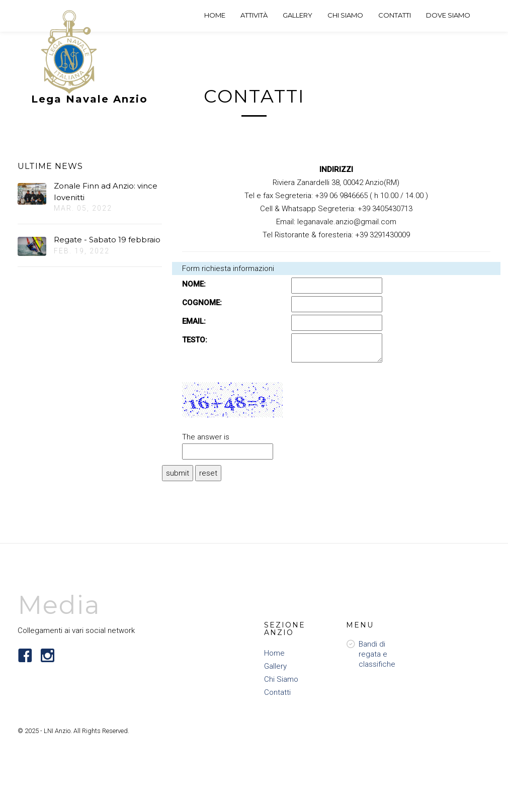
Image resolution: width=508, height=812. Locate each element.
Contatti (277, 692)
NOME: (194, 284)
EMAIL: (194, 321)
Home (274, 653)
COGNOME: (202, 303)
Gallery (275, 666)
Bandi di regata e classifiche (377, 654)
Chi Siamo (281, 679)
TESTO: (195, 340)
